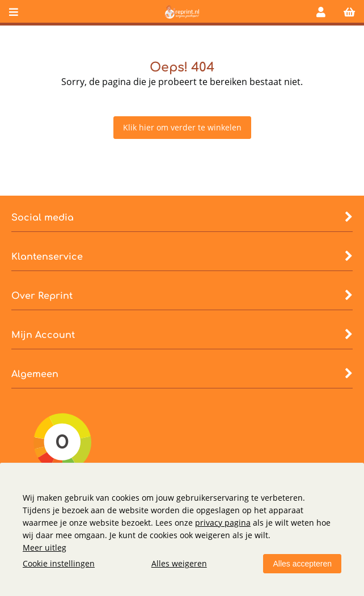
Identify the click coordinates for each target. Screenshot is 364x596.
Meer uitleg (45, 548)
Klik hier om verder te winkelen (182, 127)
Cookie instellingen (59, 563)
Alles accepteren (302, 564)
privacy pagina (223, 523)
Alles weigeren (179, 563)
